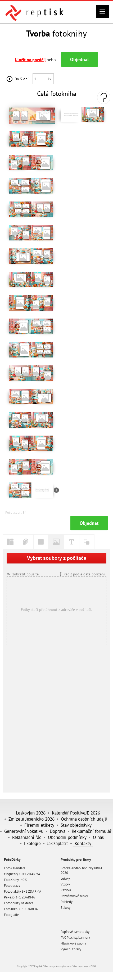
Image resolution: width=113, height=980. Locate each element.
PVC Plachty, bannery (75, 938)
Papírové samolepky (75, 932)
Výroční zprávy (71, 949)
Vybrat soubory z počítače (57, 558)
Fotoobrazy (12, 886)
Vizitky (65, 884)
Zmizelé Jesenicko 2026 (31, 819)
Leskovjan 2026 (31, 813)
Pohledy (67, 902)
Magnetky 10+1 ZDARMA (22, 874)
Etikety (65, 908)
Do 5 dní (22, 79)
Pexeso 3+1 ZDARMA (19, 897)
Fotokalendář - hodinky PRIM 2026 (81, 870)
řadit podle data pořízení (85, 574)
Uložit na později (30, 60)
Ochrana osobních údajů (84, 819)
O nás (98, 837)
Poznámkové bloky (74, 896)
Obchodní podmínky (67, 837)
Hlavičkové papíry (73, 943)
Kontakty (83, 843)
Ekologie (32, 843)
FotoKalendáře (15, 868)
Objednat (80, 59)
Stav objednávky (76, 825)
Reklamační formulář (92, 831)
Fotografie (11, 915)
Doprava (58, 831)
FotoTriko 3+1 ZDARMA (21, 909)
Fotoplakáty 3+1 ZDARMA (23, 891)
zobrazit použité (26, 574)
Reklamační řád (27, 837)
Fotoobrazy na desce (19, 903)
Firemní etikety (39, 825)
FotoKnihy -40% (15, 880)
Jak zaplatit (58, 843)
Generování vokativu (24, 831)
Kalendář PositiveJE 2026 (76, 813)
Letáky (65, 878)
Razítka (66, 890)
